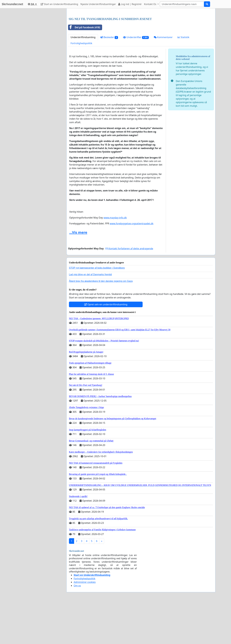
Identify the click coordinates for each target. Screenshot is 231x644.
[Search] (182, 4)
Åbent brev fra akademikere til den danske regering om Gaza (101, 322)
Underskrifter (136, 78)
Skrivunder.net (12, 4)
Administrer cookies (85, 623)
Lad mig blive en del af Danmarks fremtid (90, 316)
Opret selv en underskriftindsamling (106, 346)
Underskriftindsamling (83, 78)
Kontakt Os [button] (150, 4)
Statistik (183, 78)
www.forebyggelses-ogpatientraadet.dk (132, 265)
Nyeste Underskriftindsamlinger (98, 4)
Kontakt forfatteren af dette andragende (129, 290)
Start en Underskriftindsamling (59, 4)
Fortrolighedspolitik (81, 84)
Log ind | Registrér (130, 4)
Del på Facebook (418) (84, 69)
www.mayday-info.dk (115, 259)
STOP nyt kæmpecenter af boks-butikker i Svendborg (97, 309)
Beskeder (109, 78)
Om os (77, 627)
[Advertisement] (141, 34)
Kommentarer (163, 78)
